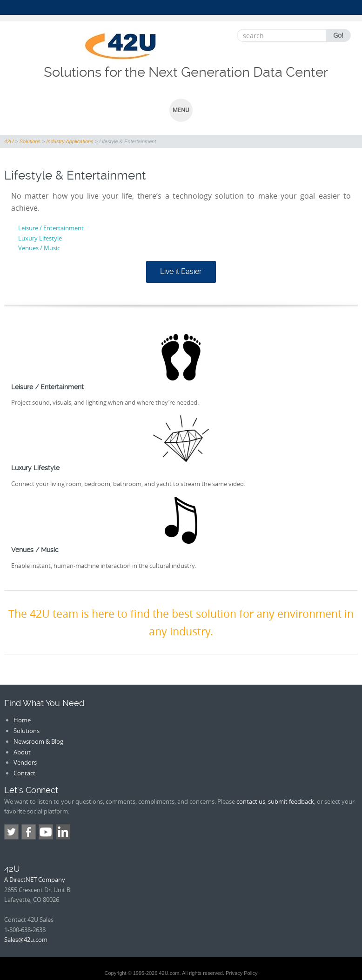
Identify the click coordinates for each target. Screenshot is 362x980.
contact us (251, 801)
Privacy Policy (241, 973)
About (22, 752)
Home (22, 720)
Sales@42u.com (26, 940)
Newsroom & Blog (38, 741)
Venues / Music (39, 248)
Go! (338, 35)
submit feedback (291, 801)
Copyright (115, 973)
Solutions (27, 731)
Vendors (25, 762)
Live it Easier (181, 271)
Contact (24, 773)
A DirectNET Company (35, 880)
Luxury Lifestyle (40, 238)
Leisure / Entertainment (51, 228)
